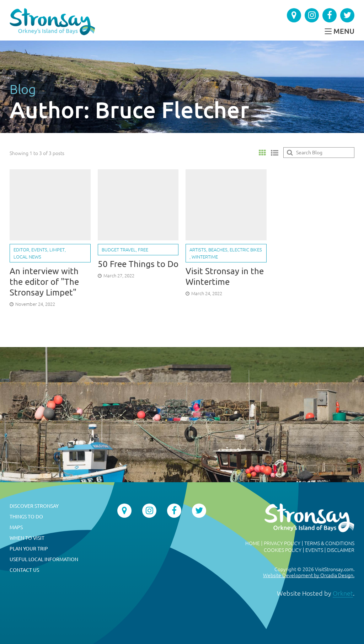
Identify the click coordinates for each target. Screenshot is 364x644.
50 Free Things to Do (138, 264)
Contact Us (24, 570)
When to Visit (27, 538)
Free (143, 250)
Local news (27, 257)
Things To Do (26, 517)
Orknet (343, 593)
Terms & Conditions (329, 543)
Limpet (57, 250)
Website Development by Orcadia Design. (309, 575)
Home (253, 543)
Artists (198, 250)
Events (39, 250)
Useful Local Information (44, 559)
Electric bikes (246, 250)
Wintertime (205, 257)
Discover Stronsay (34, 506)
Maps (16, 527)
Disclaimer (341, 550)
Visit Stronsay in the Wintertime (225, 276)
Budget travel (119, 250)
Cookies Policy (283, 550)
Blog (23, 89)
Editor (21, 250)
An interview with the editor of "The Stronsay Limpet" (44, 282)
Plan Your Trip (29, 549)
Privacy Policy (282, 543)
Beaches (218, 250)
